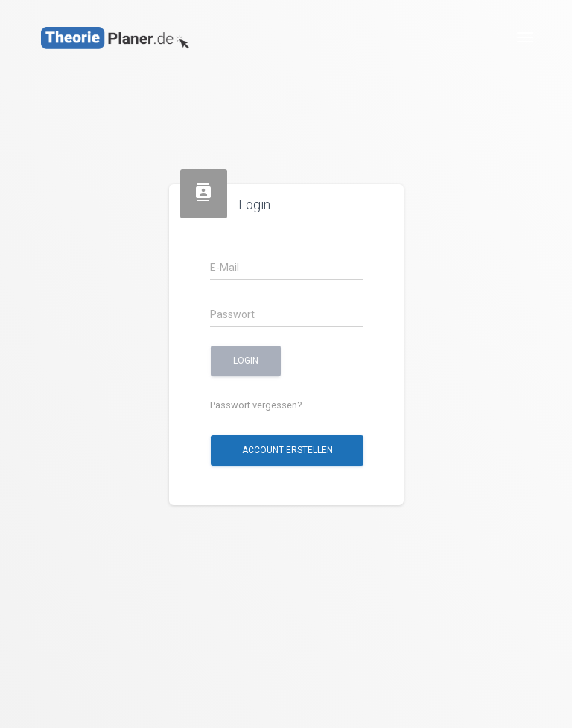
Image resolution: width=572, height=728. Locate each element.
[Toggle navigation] (525, 37)
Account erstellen (287, 450)
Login (246, 361)
